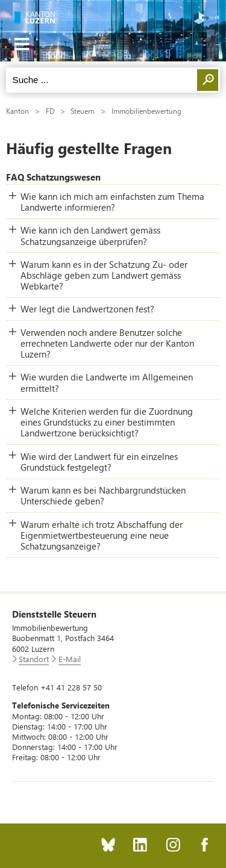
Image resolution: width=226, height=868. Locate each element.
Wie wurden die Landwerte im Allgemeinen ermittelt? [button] (107, 382)
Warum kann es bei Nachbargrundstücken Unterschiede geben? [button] (103, 495)
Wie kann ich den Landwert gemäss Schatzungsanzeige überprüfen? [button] (90, 235)
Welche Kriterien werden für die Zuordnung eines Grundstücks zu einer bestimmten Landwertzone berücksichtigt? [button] (107, 422)
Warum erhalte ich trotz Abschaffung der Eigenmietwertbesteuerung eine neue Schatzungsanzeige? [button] (102, 535)
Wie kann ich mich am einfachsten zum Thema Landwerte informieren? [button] (112, 202)
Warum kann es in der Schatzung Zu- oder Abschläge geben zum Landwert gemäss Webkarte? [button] (104, 275)
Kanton (17, 111)
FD (50, 111)
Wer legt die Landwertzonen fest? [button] (87, 309)
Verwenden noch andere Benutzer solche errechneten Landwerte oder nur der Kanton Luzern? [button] (107, 343)
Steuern (83, 111)
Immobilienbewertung (146, 111)
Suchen (208, 80)
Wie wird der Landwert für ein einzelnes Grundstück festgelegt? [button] (99, 462)
